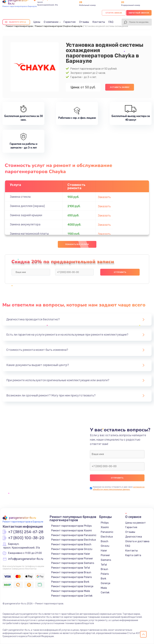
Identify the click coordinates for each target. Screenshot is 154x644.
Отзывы (84, 22)
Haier (104, 551)
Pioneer (105, 555)
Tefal (104, 565)
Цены (37, 22)
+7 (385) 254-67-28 (26, 532)
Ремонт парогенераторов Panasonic (74, 535)
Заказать (104, 197)
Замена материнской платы (29, 234)
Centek (105, 592)
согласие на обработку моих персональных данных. (119, 488)
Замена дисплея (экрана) (27, 206)
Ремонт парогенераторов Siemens (73, 563)
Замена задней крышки (26, 215)
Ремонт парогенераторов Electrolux (74, 540)
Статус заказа (114, 13)
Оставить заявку (120, 87)
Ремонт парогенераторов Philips (71, 526)
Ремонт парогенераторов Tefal (71, 568)
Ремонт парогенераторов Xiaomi (72, 530)
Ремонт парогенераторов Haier (71, 554)
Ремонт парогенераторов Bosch (71, 544)
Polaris (105, 574)
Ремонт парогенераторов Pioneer (72, 558)
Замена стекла (20, 197)
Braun (104, 569)
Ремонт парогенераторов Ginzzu (72, 549)
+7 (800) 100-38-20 (26, 538)
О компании (51, 22)
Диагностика (134, 537)
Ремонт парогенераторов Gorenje (72, 586)
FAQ (111, 22)
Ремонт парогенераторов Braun (71, 572)
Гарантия (70, 22)
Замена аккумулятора (25, 224)
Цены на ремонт (136, 523)
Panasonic (107, 532)
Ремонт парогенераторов (19, 26)
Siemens (106, 560)
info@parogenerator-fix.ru (26, 559)
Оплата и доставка (137, 541)
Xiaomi (105, 527)
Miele (104, 588)
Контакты (99, 22)
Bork (103, 579)
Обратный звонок (139, 13)
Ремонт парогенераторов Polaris (72, 577)
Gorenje (105, 583)
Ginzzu (105, 546)
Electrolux (107, 537)
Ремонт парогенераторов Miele (71, 591)
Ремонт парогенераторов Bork (70, 582)
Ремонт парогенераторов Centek (72, 596)
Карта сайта (133, 555)
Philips (105, 523)
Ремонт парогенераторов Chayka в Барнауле (59, 26)
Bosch (105, 541)
